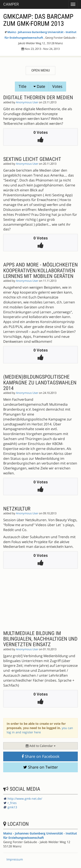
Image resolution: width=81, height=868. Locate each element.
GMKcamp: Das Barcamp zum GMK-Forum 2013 (38, 20)
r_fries (12, 803)
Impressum (15, 859)
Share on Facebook (40, 756)
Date (39, 86)
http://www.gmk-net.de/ (25, 799)
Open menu (41, 70)
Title (22, 86)
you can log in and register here (40, 730)
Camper (11, 4)
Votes (57, 86)
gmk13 (12, 807)
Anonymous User (27, 102)
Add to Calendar (41, 746)
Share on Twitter (41, 767)
